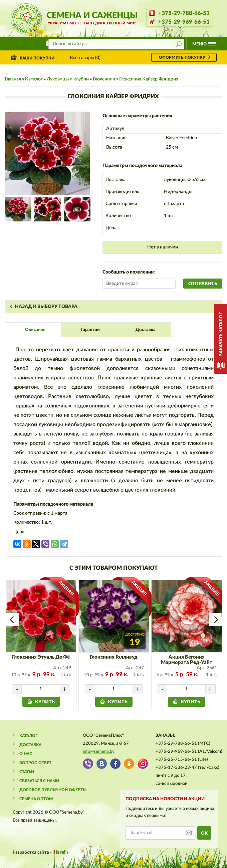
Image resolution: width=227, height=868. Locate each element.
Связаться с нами (39, 781)
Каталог (29, 736)
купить (45, 702)
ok (204, 833)
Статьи (27, 772)
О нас (26, 754)
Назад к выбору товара (46, 307)
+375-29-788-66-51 (184, 13)
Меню (199, 44)
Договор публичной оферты (53, 790)
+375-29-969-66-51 (184, 22)
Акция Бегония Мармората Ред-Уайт (187, 660)
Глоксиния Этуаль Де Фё (41, 657)
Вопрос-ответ (35, 763)
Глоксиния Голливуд (114, 657)
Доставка (30, 745)
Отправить (203, 284)
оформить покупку (182, 57)
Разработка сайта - (41, 852)
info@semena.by (99, 752)
